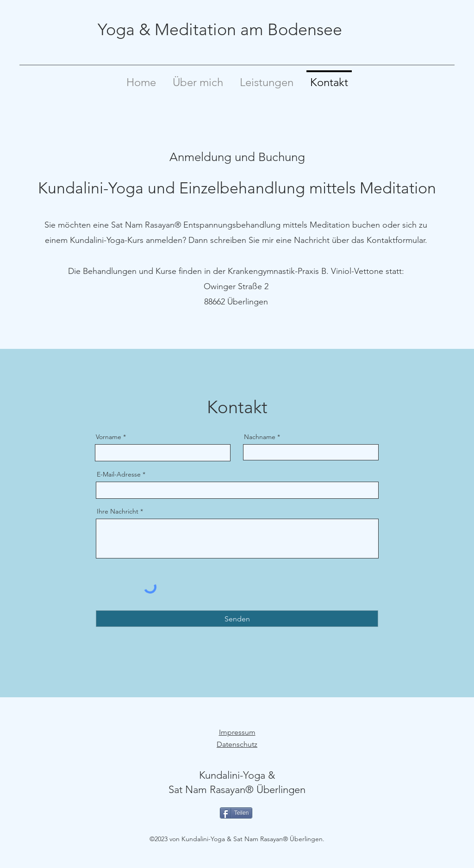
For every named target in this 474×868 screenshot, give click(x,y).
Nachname (260, 437)
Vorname (109, 437)
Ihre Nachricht (118, 511)
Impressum (237, 732)
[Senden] (237, 619)
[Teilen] (236, 813)
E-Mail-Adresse (119, 474)
